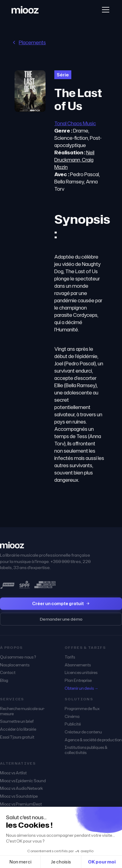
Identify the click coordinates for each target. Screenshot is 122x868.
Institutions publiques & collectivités (86, 750)
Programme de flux (82, 709)
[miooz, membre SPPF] (25, 585)
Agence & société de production (93, 740)
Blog (4, 680)
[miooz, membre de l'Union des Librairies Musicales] (45, 585)
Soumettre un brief (17, 721)
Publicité (73, 724)
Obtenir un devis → (81, 688)
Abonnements (78, 665)
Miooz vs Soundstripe (19, 796)
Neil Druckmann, (74, 156)
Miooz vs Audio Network (21, 788)
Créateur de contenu (83, 732)
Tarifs (70, 657)
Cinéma (72, 717)
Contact (8, 673)
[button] (104, 10)
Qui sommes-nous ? (18, 657)
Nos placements (15, 665)
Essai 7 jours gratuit (17, 737)
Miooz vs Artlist (13, 773)
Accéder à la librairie (18, 729)
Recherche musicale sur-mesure (22, 711)
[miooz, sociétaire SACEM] (7, 585)
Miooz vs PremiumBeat (21, 804)
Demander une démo (61, 619)
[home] (25, 10)
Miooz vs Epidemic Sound (23, 781)
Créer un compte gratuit (61, 603)
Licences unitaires (81, 673)
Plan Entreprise (78, 680)
